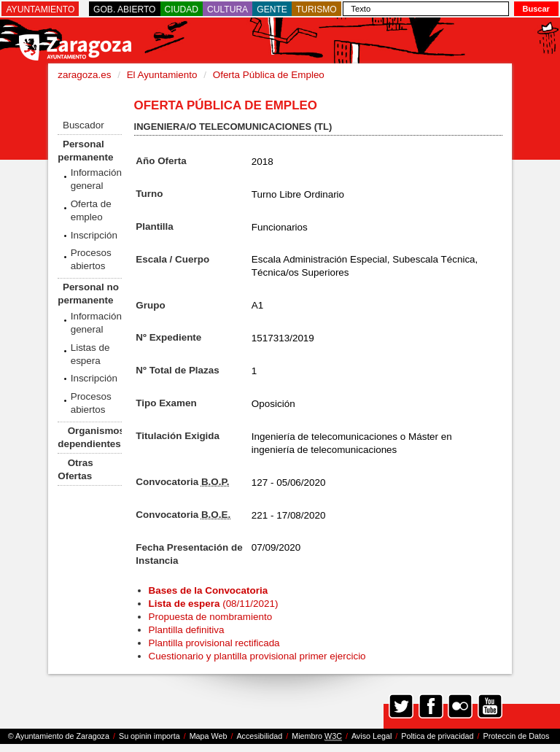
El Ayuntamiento (162, 75)
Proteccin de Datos (516, 736)
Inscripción (94, 235)
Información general (96, 179)
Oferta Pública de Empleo (269, 75)
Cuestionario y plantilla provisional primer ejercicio (257, 656)
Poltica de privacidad (437, 736)
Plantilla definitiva (187, 630)
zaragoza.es (84, 75)
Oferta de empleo (91, 210)
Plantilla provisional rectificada (214, 643)
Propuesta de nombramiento (211, 617)
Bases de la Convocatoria (210, 590)
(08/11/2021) (214, 604)
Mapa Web (209, 736)
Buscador (83, 125)
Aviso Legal (372, 736)
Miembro (317, 736)
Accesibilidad (259, 736)
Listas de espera (90, 354)
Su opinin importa (149, 736)
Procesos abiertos (91, 259)
